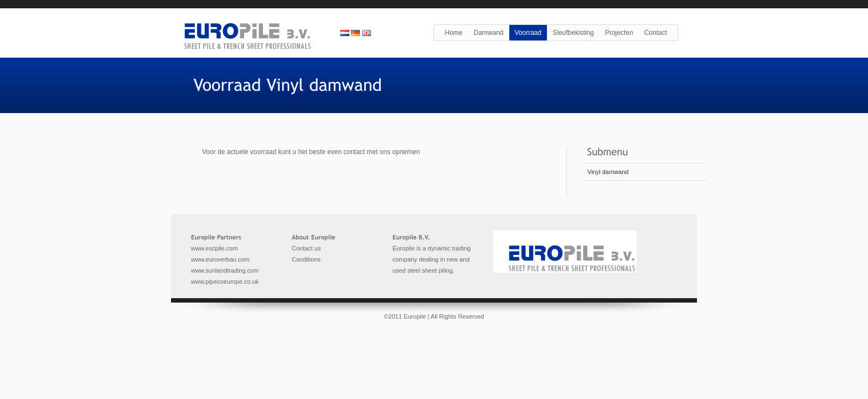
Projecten (619, 33)
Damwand (488, 33)
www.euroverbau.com (220, 259)
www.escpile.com (214, 248)
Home (453, 33)
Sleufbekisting (573, 33)
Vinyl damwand (608, 172)
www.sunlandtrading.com (225, 270)
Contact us (306, 248)
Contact (656, 33)
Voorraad (528, 33)
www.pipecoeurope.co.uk (225, 282)
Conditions (306, 259)
